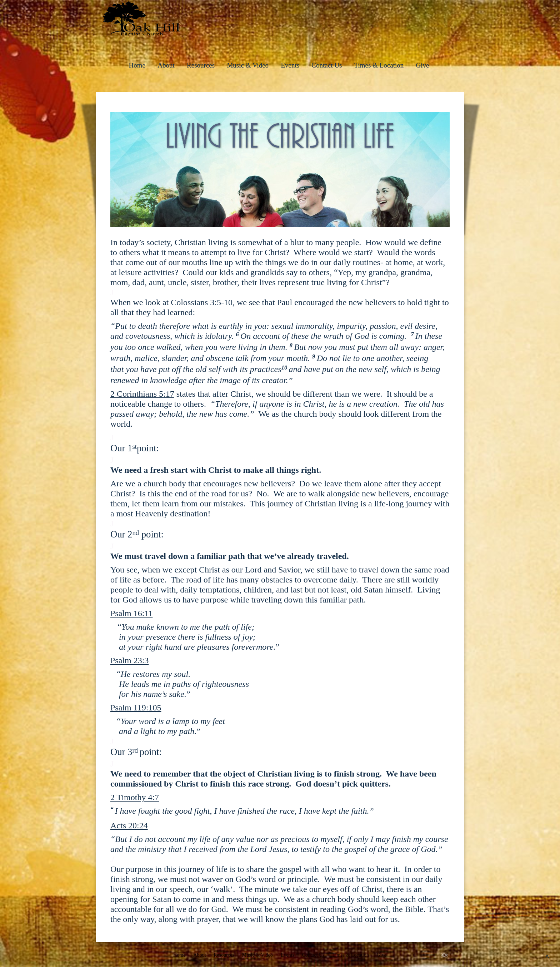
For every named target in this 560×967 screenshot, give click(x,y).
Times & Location (379, 65)
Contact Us (327, 65)
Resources (201, 65)
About (166, 65)
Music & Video (248, 65)
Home (137, 65)
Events (290, 65)
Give (422, 65)
